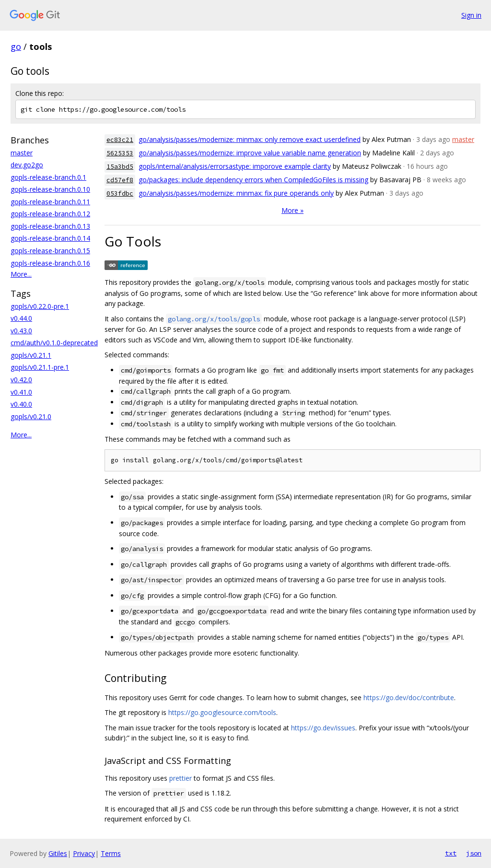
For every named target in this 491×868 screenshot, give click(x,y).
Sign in (471, 15)
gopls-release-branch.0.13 (50, 226)
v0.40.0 (21, 404)
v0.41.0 (21, 392)
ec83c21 (120, 140)
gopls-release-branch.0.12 (50, 214)
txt (451, 853)
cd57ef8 (120, 180)
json (474, 853)
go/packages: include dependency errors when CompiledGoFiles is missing (253, 180)
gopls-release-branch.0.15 (50, 251)
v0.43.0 (21, 331)
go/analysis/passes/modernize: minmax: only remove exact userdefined (250, 139)
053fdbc (120, 194)
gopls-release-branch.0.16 (50, 263)
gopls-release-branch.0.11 (50, 202)
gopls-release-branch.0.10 (50, 189)
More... (21, 274)
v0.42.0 (21, 380)
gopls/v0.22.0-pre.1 (40, 306)
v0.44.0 (21, 318)
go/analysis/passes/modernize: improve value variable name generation (250, 153)
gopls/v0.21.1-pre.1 (40, 367)
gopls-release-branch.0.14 (50, 238)
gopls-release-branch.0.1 (48, 177)
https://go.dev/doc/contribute (409, 698)
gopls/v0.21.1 (31, 355)
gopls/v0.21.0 (31, 416)
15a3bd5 (120, 167)
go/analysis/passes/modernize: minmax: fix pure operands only (236, 193)
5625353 (120, 153)
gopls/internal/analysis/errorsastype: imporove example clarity (235, 166)
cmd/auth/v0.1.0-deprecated (54, 343)
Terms (111, 853)
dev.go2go (27, 165)
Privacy (84, 853)
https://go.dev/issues (323, 728)
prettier (181, 778)
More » (292, 210)
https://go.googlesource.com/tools (222, 712)
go (16, 47)
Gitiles (58, 853)
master (22, 153)
